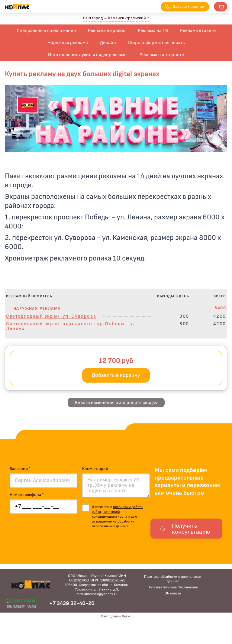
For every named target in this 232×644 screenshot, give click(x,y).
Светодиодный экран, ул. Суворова (51, 316)
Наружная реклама (68, 43)
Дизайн (108, 43)
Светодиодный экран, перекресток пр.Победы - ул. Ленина (72, 326)
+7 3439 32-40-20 (72, 604)
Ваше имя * (20, 469)
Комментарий (95, 469)
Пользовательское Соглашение (173, 587)
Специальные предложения (46, 31)
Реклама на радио (107, 31)
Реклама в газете (198, 31)
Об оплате (173, 593)
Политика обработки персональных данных (173, 579)
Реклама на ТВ (153, 31)
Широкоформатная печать (156, 43)
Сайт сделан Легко (116, 616)
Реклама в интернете (162, 55)
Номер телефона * (27, 495)
